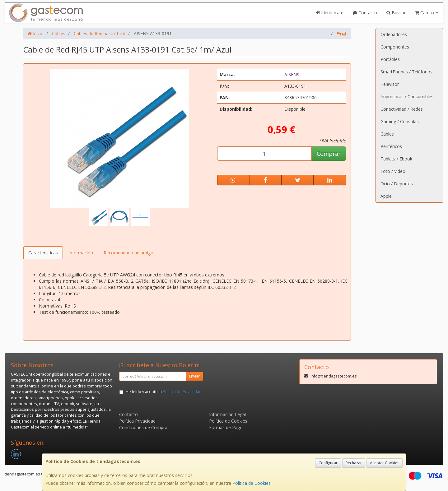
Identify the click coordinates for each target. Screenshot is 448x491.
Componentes (395, 47)
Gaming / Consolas (400, 121)
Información (81, 253)
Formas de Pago (226, 427)
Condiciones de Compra (143, 427)
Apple (386, 196)
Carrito (427, 13)
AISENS (292, 74)
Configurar (328, 463)
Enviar (194, 376)
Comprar (329, 154)
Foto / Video (393, 171)
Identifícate (330, 13)
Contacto (365, 13)
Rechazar (354, 463)
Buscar (396, 13)
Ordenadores (394, 34)
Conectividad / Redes (402, 109)
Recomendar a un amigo (128, 253)
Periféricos (391, 146)
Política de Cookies (252, 483)
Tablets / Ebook (396, 159)
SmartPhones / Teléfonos (406, 72)
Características (43, 253)
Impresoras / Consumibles (407, 97)
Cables (387, 134)
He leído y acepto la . (164, 392)
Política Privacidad (137, 421)
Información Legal (227, 414)
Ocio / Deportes (397, 184)
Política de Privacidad (182, 392)
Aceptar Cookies (385, 463)
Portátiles (390, 59)
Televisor (390, 84)
